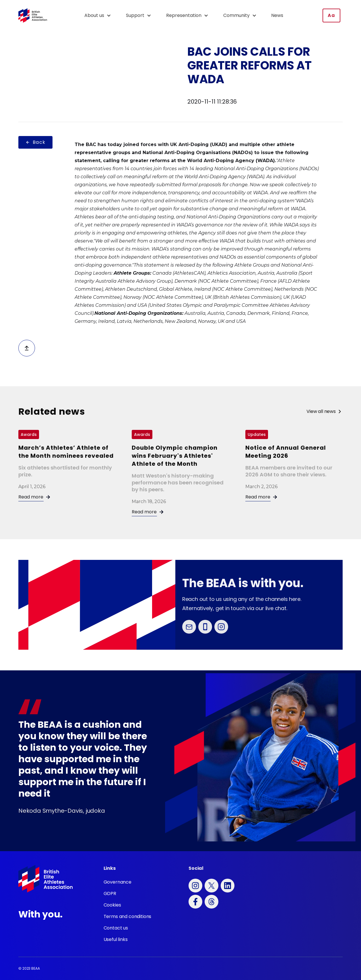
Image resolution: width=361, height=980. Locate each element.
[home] (33, 16)
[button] (101, 15)
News (277, 15)
